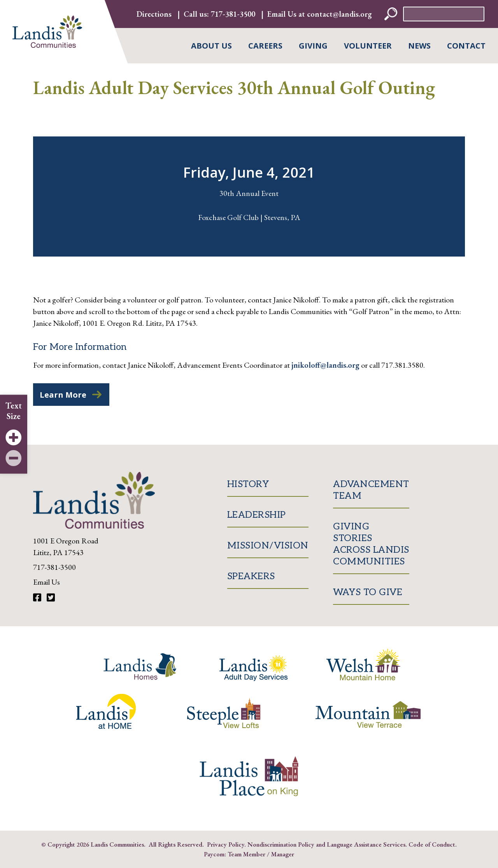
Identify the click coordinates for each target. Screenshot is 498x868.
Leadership (257, 515)
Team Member (246, 854)
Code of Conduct (432, 844)
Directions (154, 14)
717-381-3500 (233, 14)
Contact (466, 46)
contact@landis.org (339, 14)
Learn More (63, 395)
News (419, 46)
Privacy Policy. (226, 844)
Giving (313, 46)
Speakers (251, 576)
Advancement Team (371, 490)
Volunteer (368, 46)
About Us (211, 46)
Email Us (46, 582)
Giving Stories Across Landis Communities (371, 544)
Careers (265, 46)
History (248, 484)
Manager (283, 854)
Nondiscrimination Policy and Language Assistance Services (326, 844)
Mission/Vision (268, 546)
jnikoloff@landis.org (325, 365)
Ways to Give (368, 592)
